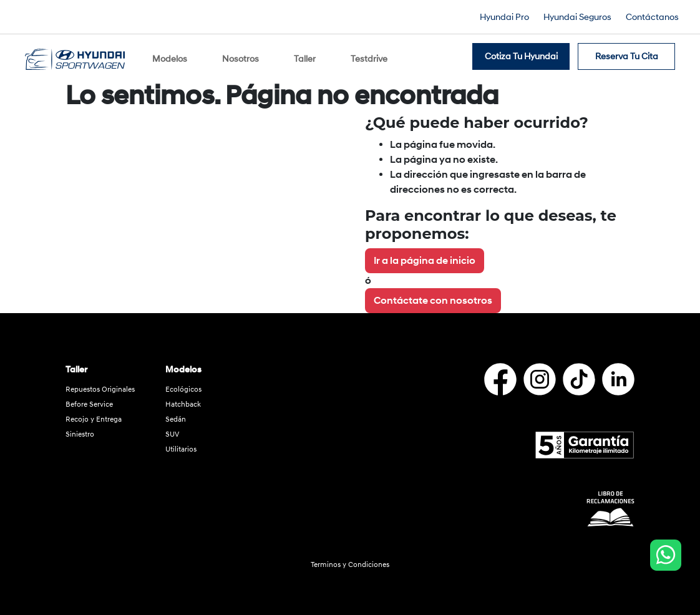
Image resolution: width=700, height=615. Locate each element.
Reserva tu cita (627, 53)
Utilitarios (181, 443)
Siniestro (80, 428)
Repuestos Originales (100, 383)
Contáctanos (652, 17)
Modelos (170, 56)
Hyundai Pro (504, 17)
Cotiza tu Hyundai (521, 53)
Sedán (176, 413)
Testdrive (369, 56)
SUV (172, 428)
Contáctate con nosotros (433, 294)
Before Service (89, 398)
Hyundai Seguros (577, 17)
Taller (305, 56)
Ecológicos (183, 383)
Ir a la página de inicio (425, 254)
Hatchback (183, 398)
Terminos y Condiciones (350, 559)
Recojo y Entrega (94, 413)
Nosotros (241, 56)
